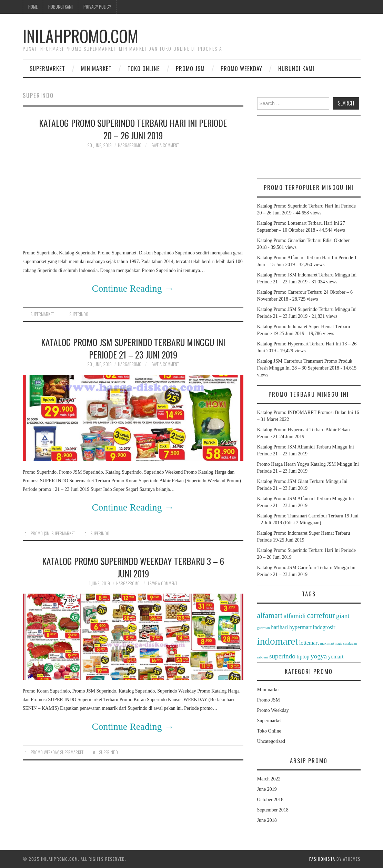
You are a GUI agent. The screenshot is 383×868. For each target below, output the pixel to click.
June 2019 (267, 789)
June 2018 (267, 820)
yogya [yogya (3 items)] (319, 656)
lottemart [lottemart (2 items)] (309, 643)
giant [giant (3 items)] (343, 616)
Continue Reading (133, 288)
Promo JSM (190, 68)
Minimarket (96, 68)
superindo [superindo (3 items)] (282, 656)
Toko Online (144, 68)
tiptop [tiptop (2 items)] (303, 657)
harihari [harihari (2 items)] (279, 627)
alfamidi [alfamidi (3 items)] (295, 616)
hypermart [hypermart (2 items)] (300, 627)
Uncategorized (271, 741)
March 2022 (269, 779)
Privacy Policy (97, 7)
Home (33, 7)
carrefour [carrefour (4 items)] (321, 615)
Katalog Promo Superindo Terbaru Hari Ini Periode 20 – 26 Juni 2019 (133, 129)
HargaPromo (130, 145)
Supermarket (47, 68)
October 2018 (270, 800)
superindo (79, 314)
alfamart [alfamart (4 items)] (270, 615)
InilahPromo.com (80, 36)
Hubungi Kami (61, 7)
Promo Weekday (241, 68)
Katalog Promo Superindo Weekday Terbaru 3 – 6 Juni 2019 (133, 567)
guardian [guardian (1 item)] (264, 628)
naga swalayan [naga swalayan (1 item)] (346, 643)
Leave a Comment (164, 145)
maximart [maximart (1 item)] (327, 643)
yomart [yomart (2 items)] (336, 657)
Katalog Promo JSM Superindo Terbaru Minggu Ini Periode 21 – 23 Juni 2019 (133, 348)
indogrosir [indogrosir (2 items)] (324, 627)
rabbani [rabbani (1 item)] (263, 657)
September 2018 (273, 810)
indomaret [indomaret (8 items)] (278, 641)
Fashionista (322, 859)
